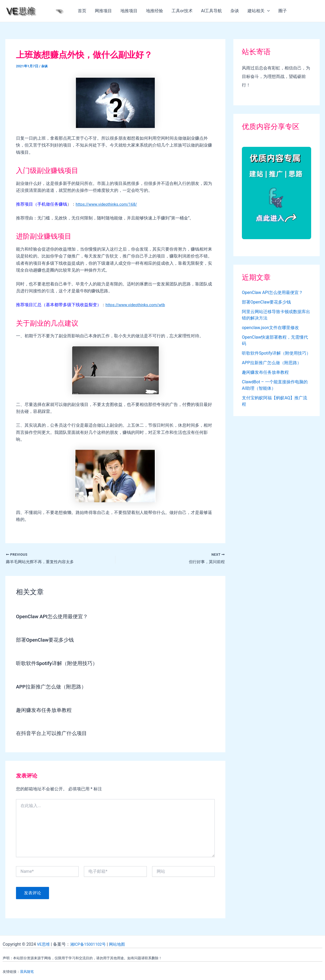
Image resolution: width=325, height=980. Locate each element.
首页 (82, 11)
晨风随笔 (27, 971)
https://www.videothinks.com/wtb (138, 305)
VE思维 (44, 944)
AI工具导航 (212, 11)
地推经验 (155, 11)
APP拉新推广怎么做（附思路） (53, 687)
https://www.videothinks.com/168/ (109, 204)
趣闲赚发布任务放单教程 (45, 710)
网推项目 (103, 11)
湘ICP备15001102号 (90, 944)
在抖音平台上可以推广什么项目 (53, 733)
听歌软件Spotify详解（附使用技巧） (59, 663)
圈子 (283, 11)
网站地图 (121, 944)
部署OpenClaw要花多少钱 (47, 640)
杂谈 (235, 11)
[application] (267, 11)
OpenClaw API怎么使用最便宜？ (54, 617)
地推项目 (129, 11)
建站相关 (259, 11)
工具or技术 (182, 11)
